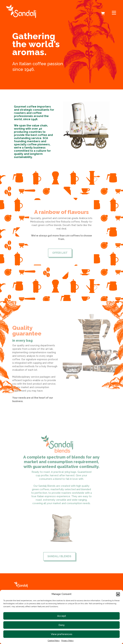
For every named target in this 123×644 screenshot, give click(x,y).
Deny (62, 625)
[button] (118, 594)
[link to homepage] (34, 11)
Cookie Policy (54, 641)
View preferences (62, 634)
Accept (62, 616)
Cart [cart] (103, 11)
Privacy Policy (67, 641)
